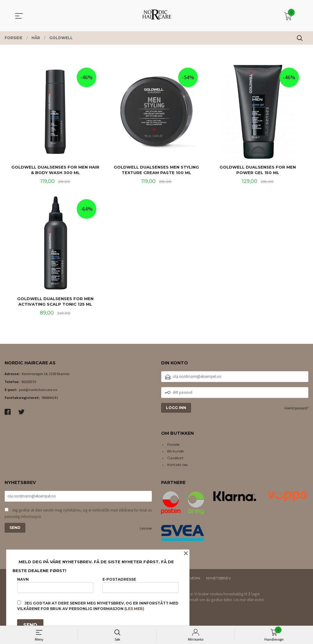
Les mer (146, 529)
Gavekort (175, 459)
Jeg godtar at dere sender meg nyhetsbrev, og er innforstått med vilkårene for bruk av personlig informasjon (78, 514)
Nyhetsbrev (218, 579)
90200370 (29, 382)
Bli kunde (175, 452)
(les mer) (134, 609)
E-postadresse (140, 585)
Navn (55, 585)
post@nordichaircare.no (38, 390)
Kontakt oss (177, 465)
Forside (173, 445)
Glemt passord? (296, 409)
